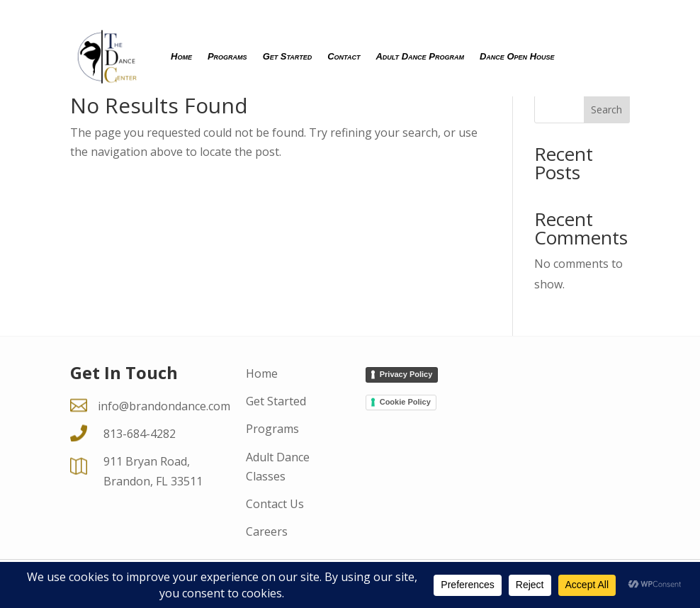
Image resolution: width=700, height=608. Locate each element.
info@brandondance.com (164, 406)
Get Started (288, 56)
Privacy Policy (406, 374)
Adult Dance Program (420, 56)
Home (181, 56)
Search (606, 109)
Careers (267, 531)
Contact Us (275, 504)
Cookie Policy (405, 402)
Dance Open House (517, 56)
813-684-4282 (140, 434)
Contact (344, 56)
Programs (227, 56)
